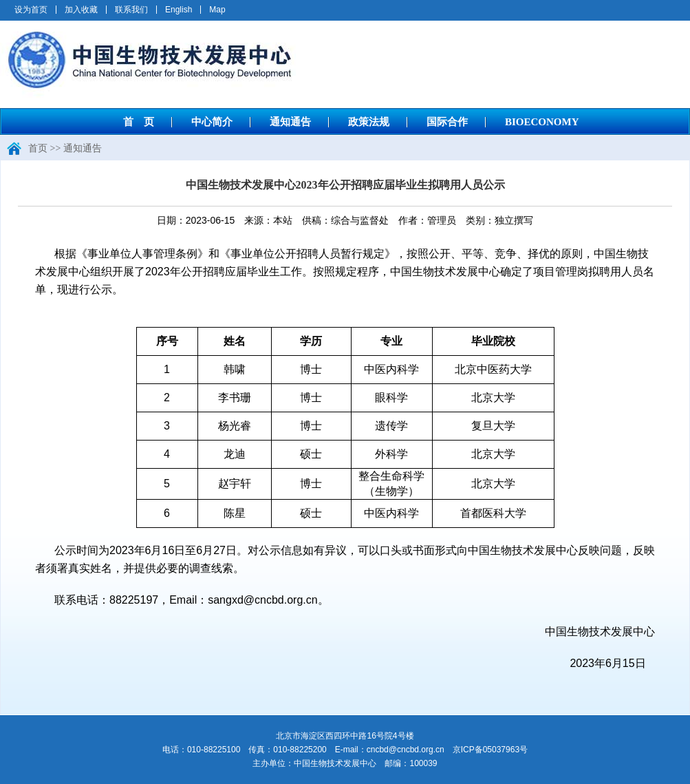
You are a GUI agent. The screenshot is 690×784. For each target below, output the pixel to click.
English (179, 10)
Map (217, 10)
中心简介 (212, 122)
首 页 (139, 122)
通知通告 (290, 122)
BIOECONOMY (542, 122)
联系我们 (131, 10)
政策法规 (369, 122)
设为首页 (31, 10)
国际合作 (447, 122)
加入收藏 (81, 10)
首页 (38, 148)
